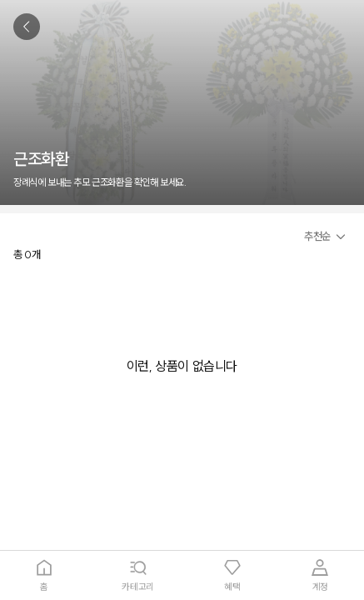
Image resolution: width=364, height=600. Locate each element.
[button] (327, 237)
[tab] (44, 575)
